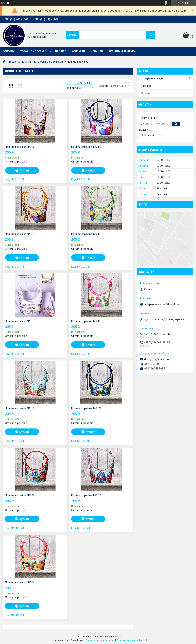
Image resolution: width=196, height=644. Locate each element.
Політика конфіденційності (132, 640)
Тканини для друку (122, 51)
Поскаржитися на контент (100, 640)
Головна (9, 51)
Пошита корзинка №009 (86, 408)
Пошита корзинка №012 (86, 234)
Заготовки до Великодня (49, 62)
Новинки (97, 51)
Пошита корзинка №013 (20, 321)
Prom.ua (117, 637)
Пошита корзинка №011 (86, 321)
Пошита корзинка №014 (20, 234)
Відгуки (146, 93)
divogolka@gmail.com (158, 359)
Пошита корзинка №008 (20, 495)
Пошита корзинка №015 (86, 147)
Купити (24, 170)
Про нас (61, 51)
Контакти (78, 51)
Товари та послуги (33, 51)
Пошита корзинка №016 (20, 147)
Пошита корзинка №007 (86, 495)
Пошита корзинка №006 (20, 582)
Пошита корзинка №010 (20, 408)
